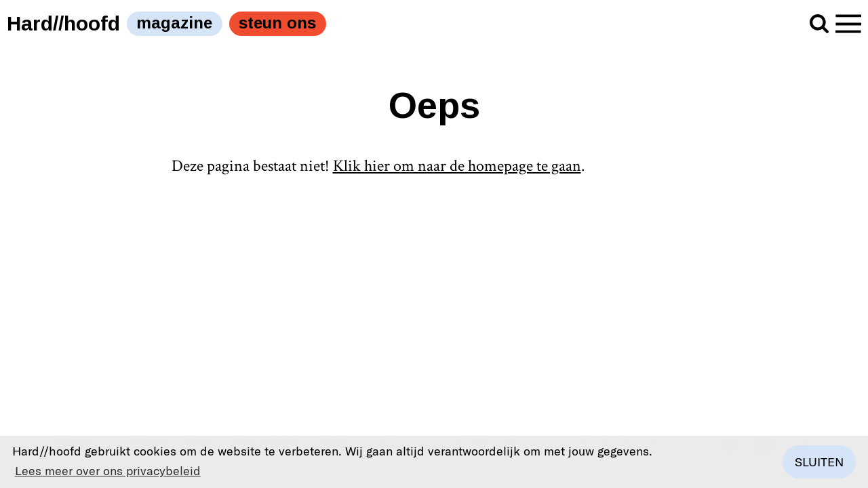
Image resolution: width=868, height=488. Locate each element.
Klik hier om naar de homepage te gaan (457, 166)
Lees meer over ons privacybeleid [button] (108, 470)
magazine (174, 23)
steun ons (277, 23)
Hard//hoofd (63, 23)
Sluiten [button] (819, 462)
